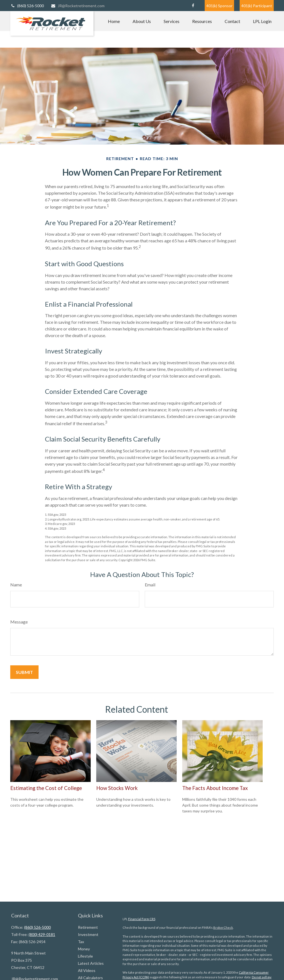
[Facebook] (193, 6)
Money (84, 949)
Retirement (88, 927)
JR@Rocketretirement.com (78, 6)
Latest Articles (91, 963)
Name (16, 585)
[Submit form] (24, 672)
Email (150, 585)
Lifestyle (85, 956)
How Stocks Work (117, 788)
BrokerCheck (223, 928)
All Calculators (90, 978)
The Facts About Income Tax (215, 788)
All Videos (87, 970)
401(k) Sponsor (219, 6)
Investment (88, 934)
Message (19, 622)
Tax (81, 942)
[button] (114, 21)
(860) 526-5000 (27, 6)
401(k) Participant (257, 6)
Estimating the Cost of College (46, 788)
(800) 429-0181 (42, 934)
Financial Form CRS (142, 919)
